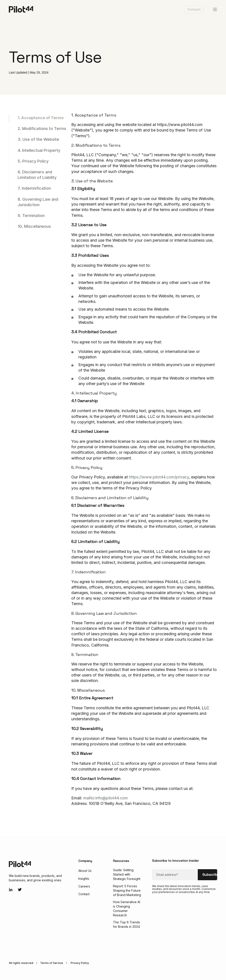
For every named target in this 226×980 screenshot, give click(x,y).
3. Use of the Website (38, 139)
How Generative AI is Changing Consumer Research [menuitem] (127, 909)
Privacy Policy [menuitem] (80, 963)
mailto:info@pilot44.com (105, 798)
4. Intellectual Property (39, 150)
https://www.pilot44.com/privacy (159, 477)
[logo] (20, 864)
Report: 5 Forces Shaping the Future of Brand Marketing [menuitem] (127, 890)
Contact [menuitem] (84, 894)
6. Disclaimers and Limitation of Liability (37, 175)
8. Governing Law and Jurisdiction (38, 202)
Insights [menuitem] (84, 879)
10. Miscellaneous (34, 226)
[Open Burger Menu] (215, 9)
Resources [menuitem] (121, 861)
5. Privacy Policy (33, 161)
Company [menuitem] (85, 861)
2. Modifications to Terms (42, 129)
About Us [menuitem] (85, 871)
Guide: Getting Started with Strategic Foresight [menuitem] (127, 874)
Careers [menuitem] (84, 886)
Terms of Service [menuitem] (52, 963)
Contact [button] (194, 9)
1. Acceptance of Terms (41, 118)
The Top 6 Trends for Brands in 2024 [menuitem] (126, 924)
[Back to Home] (21, 9)
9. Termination (31, 216)
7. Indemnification (34, 188)
